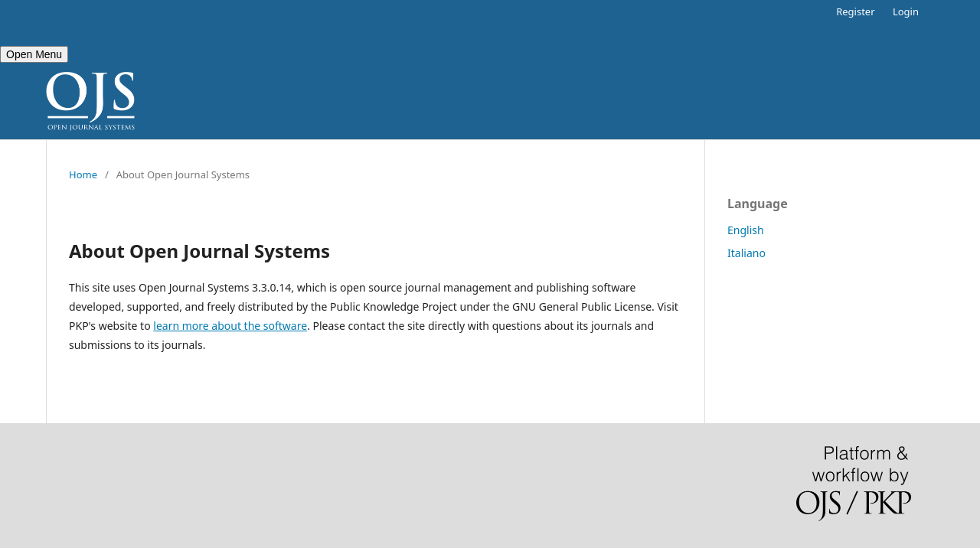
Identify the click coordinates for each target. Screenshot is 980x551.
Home (83, 174)
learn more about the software (230, 326)
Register (855, 11)
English (746, 230)
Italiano (746, 253)
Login (906, 11)
